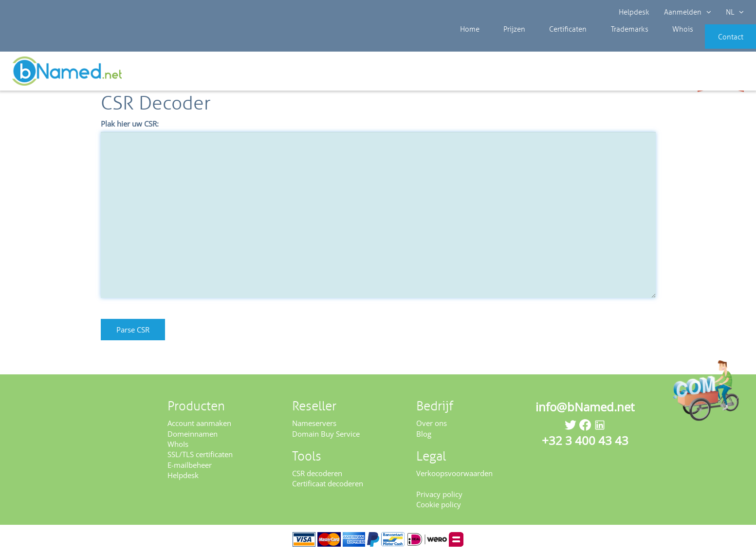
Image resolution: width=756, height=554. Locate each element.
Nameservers (314, 423)
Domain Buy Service (326, 434)
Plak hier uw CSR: (130, 124)
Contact (716, 44)
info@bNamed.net (585, 407)
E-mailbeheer (190, 465)
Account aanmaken (199, 423)
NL (735, 12)
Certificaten (548, 44)
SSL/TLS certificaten (200, 454)
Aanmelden (688, 12)
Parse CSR (133, 330)
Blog (424, 434)
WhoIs (178, 444)
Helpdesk (634, 12)
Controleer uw (721, 74)
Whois (649, 44)
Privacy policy (439, 494)
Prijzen (502, 44)
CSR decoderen (317, 473)
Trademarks (603, 44)
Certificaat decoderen (328, 483)
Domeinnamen (193, 434)
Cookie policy (439, 504)
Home (465, 44)
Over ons (432, 423)
